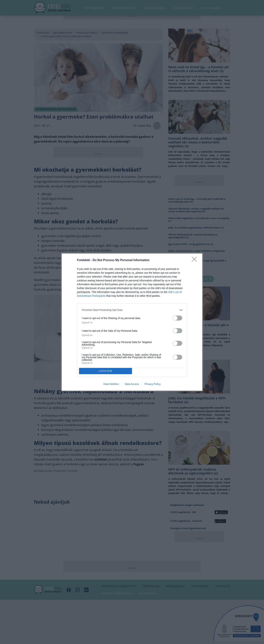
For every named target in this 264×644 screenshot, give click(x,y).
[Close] (195, 260)
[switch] (177, 318)
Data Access (132, 384)
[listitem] (132, 310)
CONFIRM (106, 371)
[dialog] (132, 322)
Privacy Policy (153, 384)
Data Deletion (111, 384)
